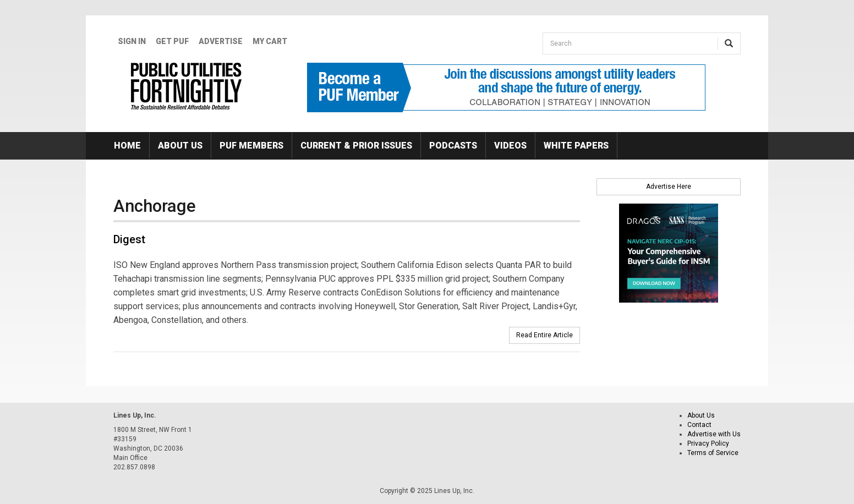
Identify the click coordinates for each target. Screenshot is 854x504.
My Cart (270, 41)
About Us (180, 146)
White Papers (576, 146)
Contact (699, 425)
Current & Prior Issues (356, 146)
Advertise (221, 41)
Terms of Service (713, 453)
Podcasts (453, 146)
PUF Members (251, 146)
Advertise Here (669, 187)
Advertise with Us (714, 434)
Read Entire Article (544, 335)
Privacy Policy (708, 443)
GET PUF (172, 41)
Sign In (132, 41)
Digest (129, 239)
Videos (510, 146)
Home (127, 146)
